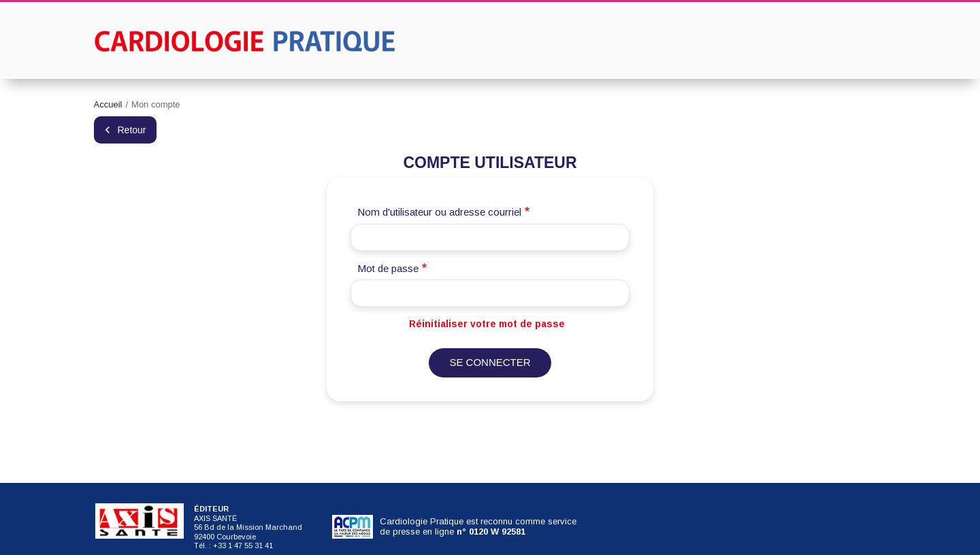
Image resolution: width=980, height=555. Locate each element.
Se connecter (490, 362)
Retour (132, 130)
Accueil (108, 104)
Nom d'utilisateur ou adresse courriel (439, 212)
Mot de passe (388, 268)
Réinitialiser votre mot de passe (487, 324)
